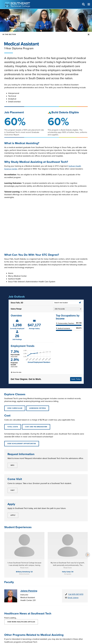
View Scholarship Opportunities (22, 444)
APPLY (13, 515)
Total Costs (13, 427)
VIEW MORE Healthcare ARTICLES (21, 598)
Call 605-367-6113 (76, 570)
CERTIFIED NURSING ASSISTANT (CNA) (22, 625)
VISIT (13, 490)
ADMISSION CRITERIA (38, 408)
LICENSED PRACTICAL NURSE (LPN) (57, 625)
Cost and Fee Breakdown (36, 427)
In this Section (9, 34)
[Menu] (89, 4)
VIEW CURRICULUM (15, 408)
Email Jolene (73, 574)
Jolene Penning (29, 567)
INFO (12, 465)
